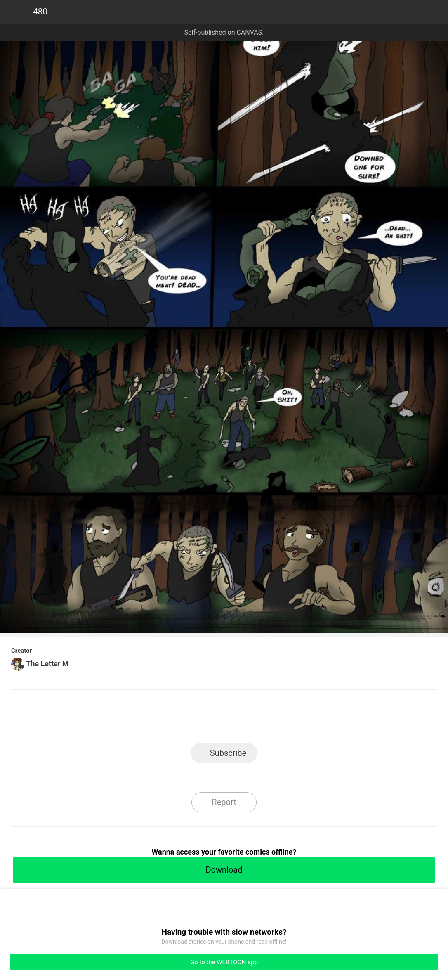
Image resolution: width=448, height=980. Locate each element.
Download (224, 870)
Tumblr (261, 719)
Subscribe (228, 753)
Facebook (187, 719)
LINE (150, 719)
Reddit (298, 719)
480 (40, 12)
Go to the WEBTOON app (224, 962)
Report (224, 802)
